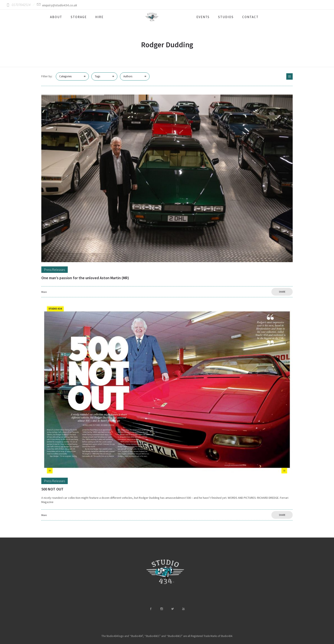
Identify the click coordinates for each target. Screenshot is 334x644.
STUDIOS (226, 17)
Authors (128, 76)
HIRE (99, 17)
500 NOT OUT (52, 489)
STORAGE (79, 17)
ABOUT (56, 17)
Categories (65, 76)
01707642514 (21, 5)
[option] (167, 178)
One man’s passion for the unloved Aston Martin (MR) (85, 278)
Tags (97, 76)
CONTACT (250, 17)
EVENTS (203, 17)
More (44, 292)
